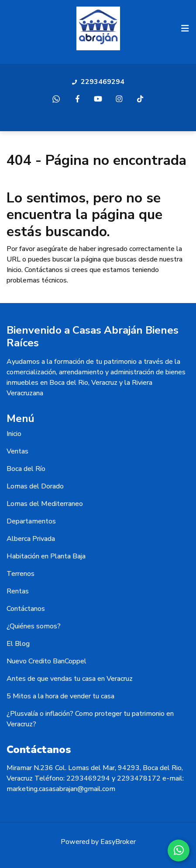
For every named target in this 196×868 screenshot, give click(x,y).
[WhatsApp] (179, 851)
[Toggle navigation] (185, 28)
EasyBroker (118, 842)
